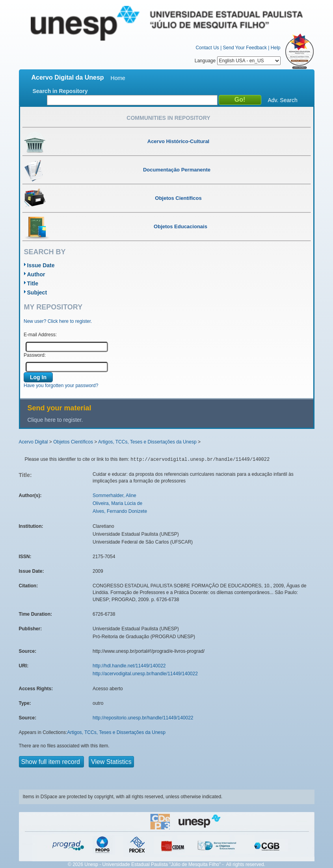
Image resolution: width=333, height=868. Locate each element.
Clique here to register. (55, 420)
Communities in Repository (168, 118)
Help (276, 48)
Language (238, 61)
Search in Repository (60, 91)
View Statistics (111, 762)
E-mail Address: (40, 335)
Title (33, 283)
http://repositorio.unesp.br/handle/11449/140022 (143, 718)
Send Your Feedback (245, 48)
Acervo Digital (33, 442)
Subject (37, 292)
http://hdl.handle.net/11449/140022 (129, 666)
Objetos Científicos (73, 442)
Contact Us (207, 48)
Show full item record (52, 762)
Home (118, 78)
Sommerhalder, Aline (114, 495)
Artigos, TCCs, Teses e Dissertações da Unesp (147, 442)
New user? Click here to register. (58, 321)
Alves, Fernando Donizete (120, 511)
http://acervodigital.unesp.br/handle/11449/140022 (145, 674)
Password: (35, 355)
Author (36, 274)
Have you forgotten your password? (61, 386)
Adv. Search (283, 100)
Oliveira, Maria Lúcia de (117, 503)
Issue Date (41, 265)
